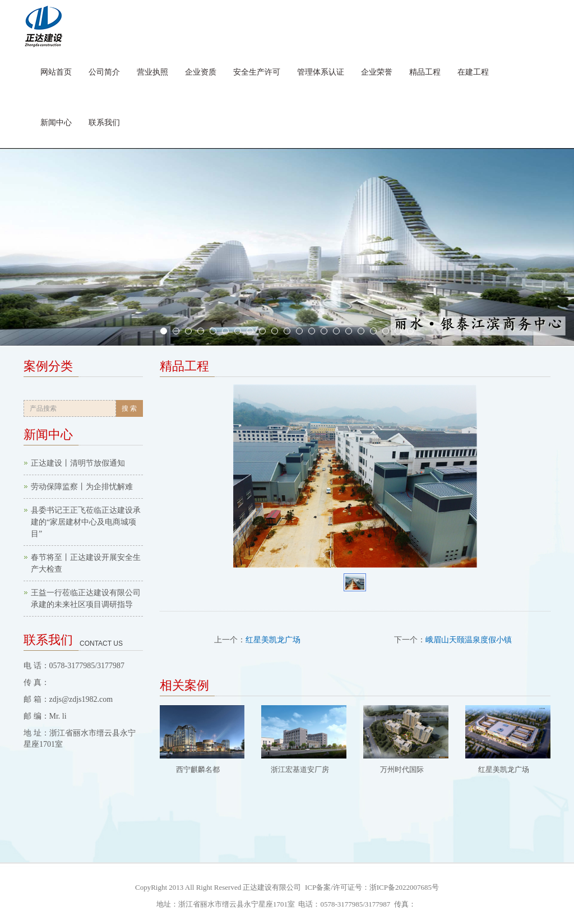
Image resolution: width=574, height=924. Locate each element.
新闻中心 (56, 123)
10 (275, 331)
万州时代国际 (402, 769)
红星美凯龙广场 (273, 640)
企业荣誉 (377, 72)
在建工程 (473, 72)
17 (361, 331)
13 (312, 331)
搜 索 (129, 408)
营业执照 (152, 72)
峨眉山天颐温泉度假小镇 (469, 640)
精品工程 (425, 72)
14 (324, 331)
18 (373, 331)
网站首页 (56, 72)
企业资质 (201, 72)
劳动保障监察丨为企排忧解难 (82, 487)
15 (336, 331)
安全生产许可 (257, 72)
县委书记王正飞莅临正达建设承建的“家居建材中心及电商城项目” (86, 522)
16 (349, 331)
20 (398, 331)
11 (287, 331)
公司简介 (104, 72)
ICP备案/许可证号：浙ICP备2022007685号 (371, 887)
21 (410, 331)
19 (386, 331)
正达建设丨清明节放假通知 (78, 463)
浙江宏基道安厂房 (300, 769)
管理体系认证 (321, 72)
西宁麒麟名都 (198, 769)
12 (299, 331)
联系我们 (104, 123)
